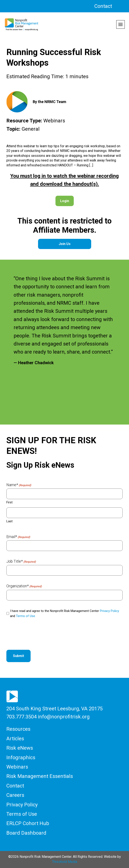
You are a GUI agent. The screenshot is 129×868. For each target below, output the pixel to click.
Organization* (24, 586)
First (9, 502)
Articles (15, 739)
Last (9, 521)
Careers (15, 795)
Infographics (21, 758)
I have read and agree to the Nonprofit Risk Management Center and (64, 613)
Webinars (17, 767)
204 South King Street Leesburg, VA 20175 (55, 709)
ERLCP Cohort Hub (28, 823)
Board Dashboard (26, 833)
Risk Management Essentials (40, 776)
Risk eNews (20, 748)
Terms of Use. (26, 616)
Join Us (65, 244)
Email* (18, 537)
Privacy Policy (109, 611)
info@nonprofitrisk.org (64, 717)
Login (65, 201)
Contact (103, 6)
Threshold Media (65, 862)
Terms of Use (22, 814)
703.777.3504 (21, 717)
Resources (18, 729)
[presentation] (39, 635)
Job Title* (21, 561)
